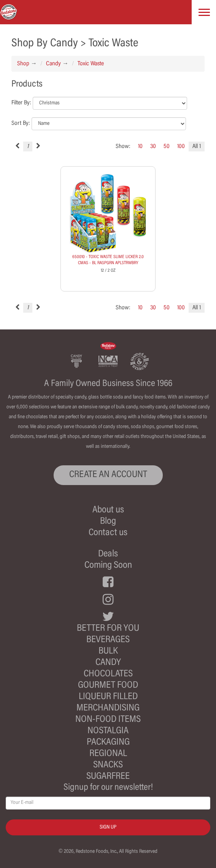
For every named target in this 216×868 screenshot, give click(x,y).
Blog (108, 522)
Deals (108, 554)
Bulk (108, 651)
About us (108, 510)
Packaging (108, 743)
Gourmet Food (108, 686)
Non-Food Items (108, 720)
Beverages (108, 640)
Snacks (108, 765)
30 (153, 147)
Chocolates (108, 674)
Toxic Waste (91, 64)
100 (181, 147)
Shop (23, 64)
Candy (53, 64)
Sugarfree (108, 777)
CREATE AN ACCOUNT (108, 475)
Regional (108, 754)
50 (167, 147)
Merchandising (108, 708)
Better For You (108, 629)
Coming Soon (108, 566)
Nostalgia (108, 731)
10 (140, 147)
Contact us (108, 533)
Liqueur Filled (108, 697)
